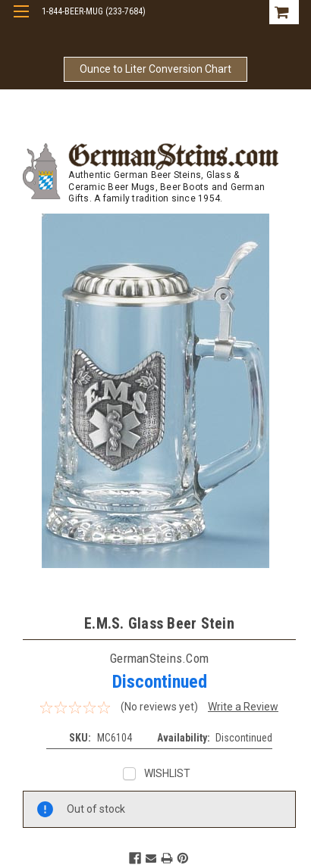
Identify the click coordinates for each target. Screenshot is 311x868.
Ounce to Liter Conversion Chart (155, 69)
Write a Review (243, 707)
